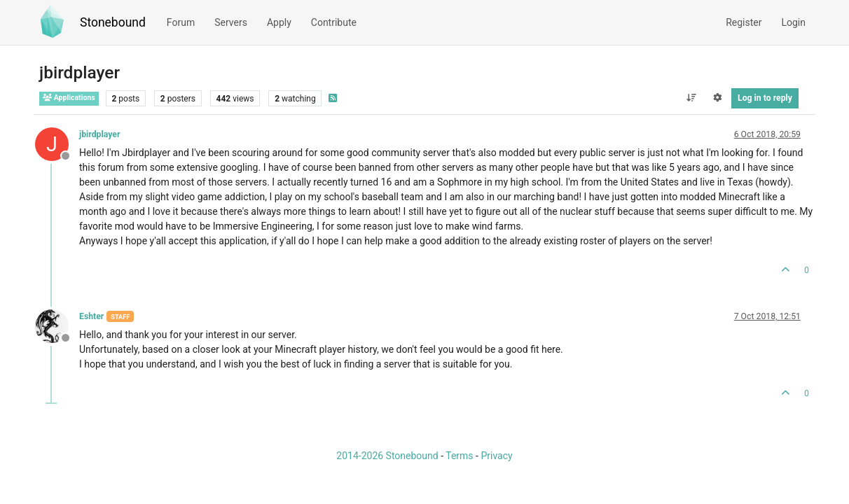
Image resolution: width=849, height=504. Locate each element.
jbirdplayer (99, 134)
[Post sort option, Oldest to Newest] (691, 98)
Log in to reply (765, 98)
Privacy (496, 456)
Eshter (91, 316)
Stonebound (113, 22)
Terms (459, 456)
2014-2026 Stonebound (387, 456)
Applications (69, 98)
